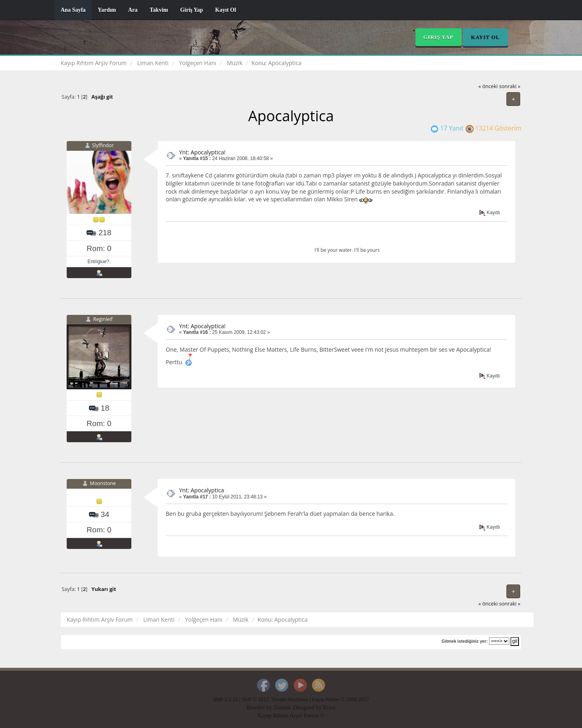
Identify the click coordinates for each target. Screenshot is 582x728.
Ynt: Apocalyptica (201, 490)
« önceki (488, 86)
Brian (329, 708)
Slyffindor (103, 145)
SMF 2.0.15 (225, 700)
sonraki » (510, 86)
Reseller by (260, 708)
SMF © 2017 (255, 700)
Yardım (107, 10)
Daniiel (282, 708)
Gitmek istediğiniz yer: (465, 641)
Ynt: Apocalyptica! (202, 152)
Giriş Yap (192, 10)
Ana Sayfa (73, 10)
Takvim (159, 10)
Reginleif (103, 319)
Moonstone (103, 483)
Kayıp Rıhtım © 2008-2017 (341, 700)
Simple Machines (290, 700)
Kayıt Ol (226, 10)
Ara (133, 10)
